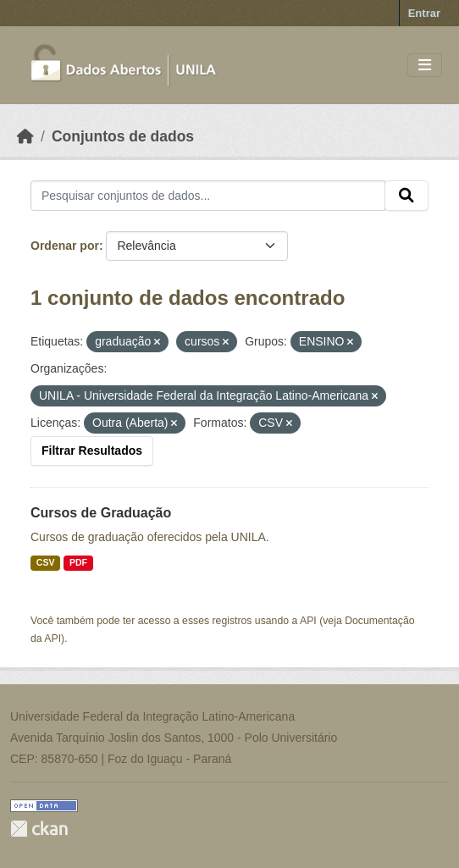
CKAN (39, 829)
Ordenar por (65, 246)
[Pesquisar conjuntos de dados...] (208, 196)
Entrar (424, 13)
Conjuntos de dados (123, 136)
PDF (78, 562)
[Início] (25, 136)
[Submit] (406, 196)
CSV (46, 562)
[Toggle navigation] (425, 66)
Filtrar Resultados (92, 451)
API (308, 621)
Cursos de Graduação (101, 513)
